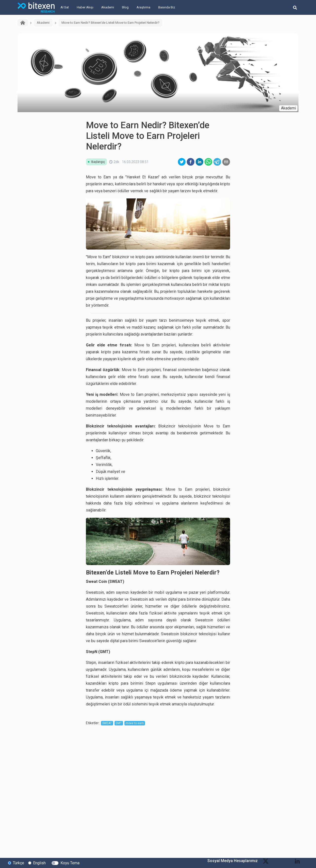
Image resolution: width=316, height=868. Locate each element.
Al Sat (65, 7)
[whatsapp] (208, 162)
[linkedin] (199, 162)
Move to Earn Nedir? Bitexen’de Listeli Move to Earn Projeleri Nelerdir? (110, 23)
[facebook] (191, 162)
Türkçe (19, 863)
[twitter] (182, 162)
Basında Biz (167, 7)
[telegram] (217, 162)
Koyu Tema (70, 863)
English (39, 863)
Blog (125, 7)
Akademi (108, 7)
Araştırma (143, 7)
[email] (226, 162)
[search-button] (295, 7)
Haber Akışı (85, 7)
